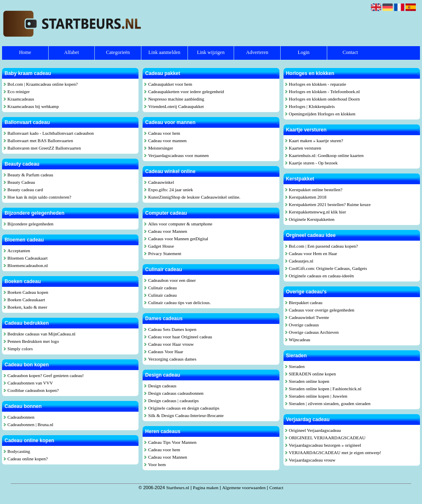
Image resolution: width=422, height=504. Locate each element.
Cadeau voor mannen (167, 141)
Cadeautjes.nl (301, 261)
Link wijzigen (211, 52)
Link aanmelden (164, 52)
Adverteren (257, 52)
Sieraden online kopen (309, 381)
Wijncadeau (300, 340)
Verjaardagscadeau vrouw (312, 460)
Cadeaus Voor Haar (165, 352)
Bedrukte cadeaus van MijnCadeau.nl (41, 334)
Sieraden (297, 366)
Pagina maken (206, 488)
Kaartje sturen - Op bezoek (313, 163)
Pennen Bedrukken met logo (33, 341)
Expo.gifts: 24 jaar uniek (170, 190)
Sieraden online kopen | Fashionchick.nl (325, 389)
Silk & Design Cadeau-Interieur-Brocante (186, 415)
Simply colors (20, 349)
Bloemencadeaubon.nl (28, 265)
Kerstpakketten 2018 (308, 197)
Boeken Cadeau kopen (28, 292)
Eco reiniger (19, 91)
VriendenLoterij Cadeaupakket (176, 106)
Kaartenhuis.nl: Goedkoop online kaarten (326, 155)
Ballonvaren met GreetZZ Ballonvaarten (44, 148)
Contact (350, 52)
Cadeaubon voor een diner (172, 280)
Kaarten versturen (305, 148)
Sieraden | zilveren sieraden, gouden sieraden (330, 403)
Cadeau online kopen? (28, 459)
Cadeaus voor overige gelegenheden (322, 310)
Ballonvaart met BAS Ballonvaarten (40, 141)
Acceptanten (19, 251)
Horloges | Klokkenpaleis (312, 106)
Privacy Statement (164, 253)
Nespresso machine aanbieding (176, 99)
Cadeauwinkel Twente (309, 317)
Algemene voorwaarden (244, 488)
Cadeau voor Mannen (168, 231)
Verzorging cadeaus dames (172, 359)
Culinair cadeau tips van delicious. (179, 302)
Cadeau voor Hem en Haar (313, 253)
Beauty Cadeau (21, 182)
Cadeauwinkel (161, 182)
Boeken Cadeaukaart (26, 300)
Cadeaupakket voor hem (170, 84)
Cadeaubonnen (21, 417)
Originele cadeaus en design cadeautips (184, 408)
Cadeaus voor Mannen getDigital (178, 239)
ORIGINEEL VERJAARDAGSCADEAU (327, 438)
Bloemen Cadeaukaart (27, 258)
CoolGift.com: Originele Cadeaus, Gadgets (328, 268)
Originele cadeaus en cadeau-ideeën (321, 276)
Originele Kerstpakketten (312, 219)
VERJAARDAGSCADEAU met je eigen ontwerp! (335, 452)
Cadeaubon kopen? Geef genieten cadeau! (46, 375)
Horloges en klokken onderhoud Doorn (324, 99)
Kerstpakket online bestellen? (316, 190)
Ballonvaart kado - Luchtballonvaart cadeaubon (51, 133)
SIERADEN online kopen (312, 374)
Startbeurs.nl (178, 488)
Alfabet (71, 52)
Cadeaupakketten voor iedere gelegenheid (186, 91)
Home (25, 52)
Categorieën (118, 52)
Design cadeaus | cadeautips (173, 401)
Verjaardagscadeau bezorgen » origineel (325, 445)
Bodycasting (19, 451)
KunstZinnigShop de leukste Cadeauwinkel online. (194, 197)
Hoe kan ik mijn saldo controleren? (39, 197)
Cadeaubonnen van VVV (30, 383)
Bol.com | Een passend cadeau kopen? (324, 246)
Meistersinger (160, 148)
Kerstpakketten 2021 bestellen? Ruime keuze (330, 204)
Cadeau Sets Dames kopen (172, 329)
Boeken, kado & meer (27, 307)
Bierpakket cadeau (306, 302)
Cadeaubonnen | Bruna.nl (30, 424)
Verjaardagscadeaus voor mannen (178, 155)
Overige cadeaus (304, 325)
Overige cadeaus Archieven (314, 332)
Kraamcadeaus (21, 99)
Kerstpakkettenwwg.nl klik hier (318, 212)
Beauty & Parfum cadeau (30, 175)
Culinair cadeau (162, 288)
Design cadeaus (162, 386)
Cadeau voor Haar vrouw (171, 344)
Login (304, 52)
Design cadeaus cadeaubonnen (176, 393)
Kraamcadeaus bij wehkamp (33, 106)
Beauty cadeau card (25, 190)
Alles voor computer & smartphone (180, 224)
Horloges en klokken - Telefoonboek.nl (324, 91)
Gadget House (161, 246)
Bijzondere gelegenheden (30, 224)
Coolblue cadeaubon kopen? (33, 390)
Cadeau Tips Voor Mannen (172, 442)
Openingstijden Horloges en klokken (322, 114)
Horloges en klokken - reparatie (318, 84)
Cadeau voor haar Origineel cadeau (180, 337)
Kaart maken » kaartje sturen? (316, 141)
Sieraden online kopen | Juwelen (318, 396)
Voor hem (157, 464)
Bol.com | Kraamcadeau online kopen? (43, 84)
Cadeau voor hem (164, 133)
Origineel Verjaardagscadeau (315, 430)
